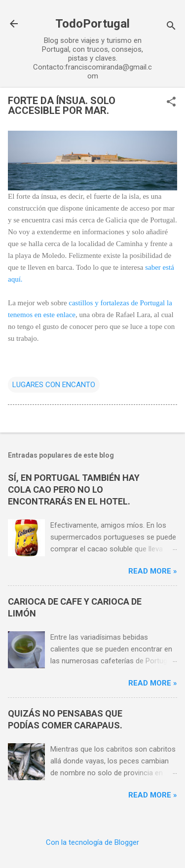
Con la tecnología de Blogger (92, 842)
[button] (171, 103)
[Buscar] (171, 27)
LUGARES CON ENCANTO (54, 385)
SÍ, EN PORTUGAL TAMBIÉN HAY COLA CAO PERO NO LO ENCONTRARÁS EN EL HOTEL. (74, 489)
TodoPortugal (92, 24)
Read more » (153, 571)
